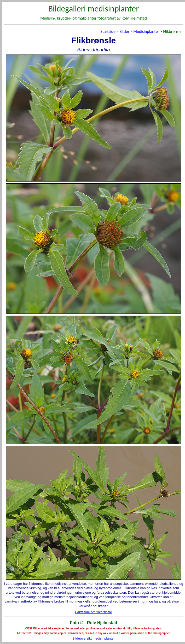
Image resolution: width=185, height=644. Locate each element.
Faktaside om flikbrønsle (94, 612)
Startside (108, 31)
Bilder (124, 31)
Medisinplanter (146, 31)
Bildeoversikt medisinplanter (94, 638)
